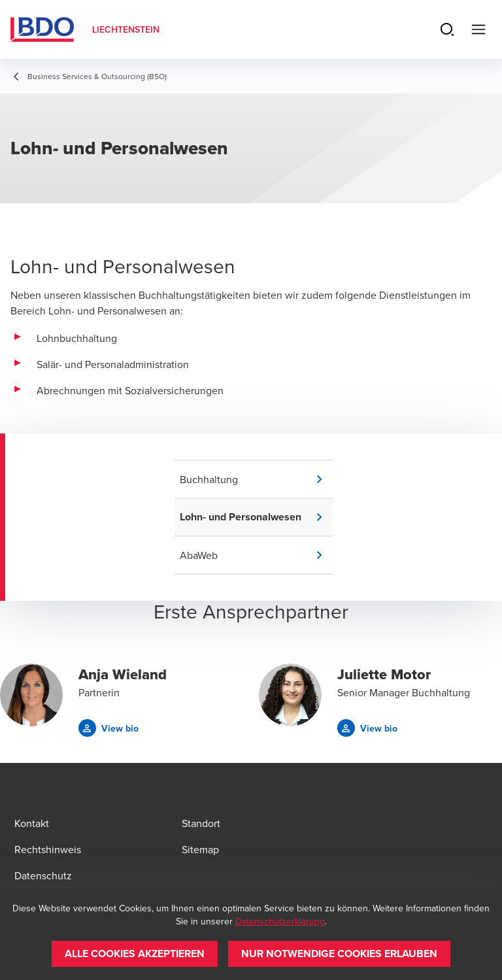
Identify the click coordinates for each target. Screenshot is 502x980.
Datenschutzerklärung (280, 921)
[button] (256, 479)
